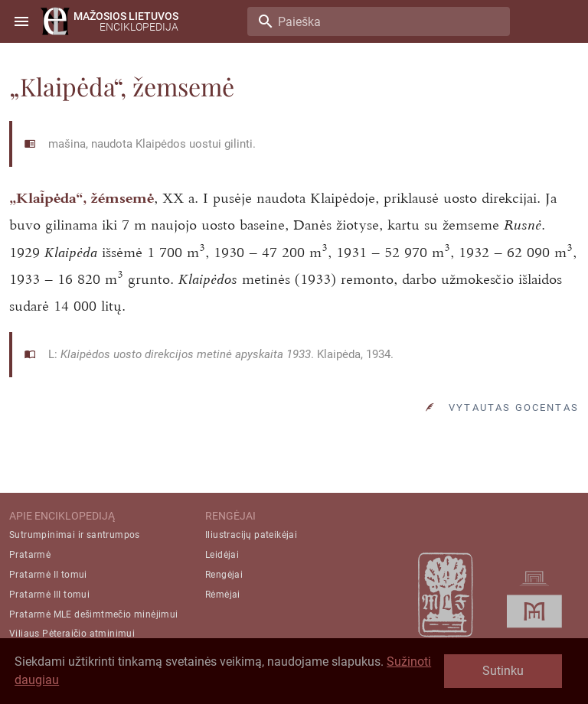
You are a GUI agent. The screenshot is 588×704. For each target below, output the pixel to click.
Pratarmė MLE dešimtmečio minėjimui (94, 614)
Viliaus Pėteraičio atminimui (72, 634)
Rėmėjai (223, 595)
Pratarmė (30, 555)
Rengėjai (224, 575)
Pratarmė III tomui (49, 595)
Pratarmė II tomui (48, 575)
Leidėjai (222, 555)
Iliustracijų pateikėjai (251, 535)
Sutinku (503, 671)
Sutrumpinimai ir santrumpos (75, 535)
